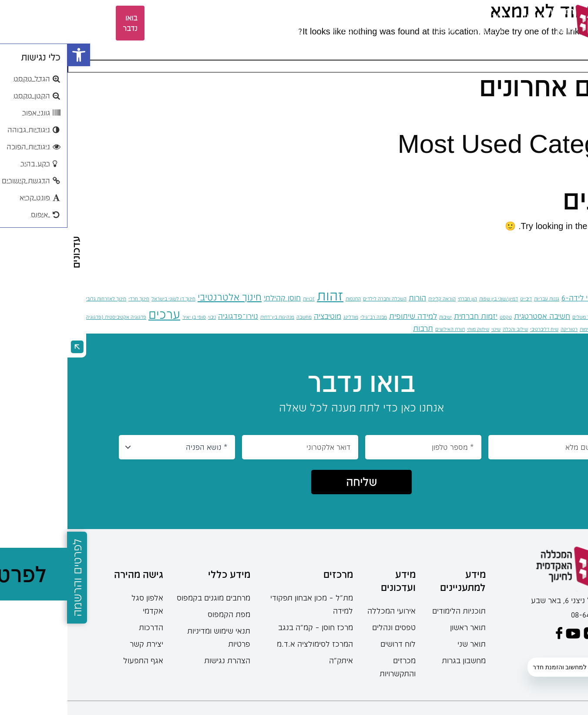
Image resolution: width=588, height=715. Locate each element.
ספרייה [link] (157, 16)
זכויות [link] (241, 298)
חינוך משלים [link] (517, 317)
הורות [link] (350, 297)
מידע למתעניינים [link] (395, 580)
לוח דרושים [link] (331, 644)
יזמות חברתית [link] (408, 316)
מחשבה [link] (237, 317)
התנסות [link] (286, 298)
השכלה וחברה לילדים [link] (317, 298)
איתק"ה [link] (274, 660)
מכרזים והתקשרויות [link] (330, 667)
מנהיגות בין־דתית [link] (210, 317)
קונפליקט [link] (537, 329)
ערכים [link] (97, 314)
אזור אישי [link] (98, 23)
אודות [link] (464, 16)
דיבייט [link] (459, 298)
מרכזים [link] (199, 16)
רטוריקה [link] (502, 329)
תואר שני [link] (404, 644)
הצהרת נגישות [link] (160, 660)
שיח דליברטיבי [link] (477, 329)
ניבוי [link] (144, 317)
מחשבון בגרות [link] (396, 660)
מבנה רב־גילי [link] (306, 317)
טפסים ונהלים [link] (326, 627)
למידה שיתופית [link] (346, 316)
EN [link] (124, 23)
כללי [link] (562, 169)
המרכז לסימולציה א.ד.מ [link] (247, 644)
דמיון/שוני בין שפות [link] (431, 298)
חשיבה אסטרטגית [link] (475, 316)
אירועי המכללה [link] (324, 610)
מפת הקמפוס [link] (161, 614)
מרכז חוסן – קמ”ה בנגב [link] (248, 627)
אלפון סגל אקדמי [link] (80, 604)
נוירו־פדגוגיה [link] (171, 316)
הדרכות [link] (84, 627)
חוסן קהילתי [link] (215, 297)
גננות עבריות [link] (479, 298)
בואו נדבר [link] (63, 23)
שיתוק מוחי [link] (411, 329)
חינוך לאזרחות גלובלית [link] (36, 298)
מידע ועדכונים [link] (331, 580)
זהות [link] (263, 295)
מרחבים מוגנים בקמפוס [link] (146, 597)
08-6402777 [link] (523, 614)
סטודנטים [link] (331, 16)
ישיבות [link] (378, 317)
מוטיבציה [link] (260, 316)
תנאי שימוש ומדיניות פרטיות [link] (151, 637)
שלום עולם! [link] (549, 112)
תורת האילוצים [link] (383, 329)
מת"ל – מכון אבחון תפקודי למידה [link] (244, 604)
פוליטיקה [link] (558, 329)
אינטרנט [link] (580, 298)
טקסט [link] (438, 317)
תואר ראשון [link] (400, 627)
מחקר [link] (239, 16)
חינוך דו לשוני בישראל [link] (106, 298)
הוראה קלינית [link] (375, 298)
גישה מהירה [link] (71, 574)
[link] (11, 55)
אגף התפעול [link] (76, 660)
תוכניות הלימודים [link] (391, 610)
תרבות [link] (356, 328)
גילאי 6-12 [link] (553, 297)
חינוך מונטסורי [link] (560, 315)
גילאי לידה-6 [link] (514, 297)
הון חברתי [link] (400, 298)
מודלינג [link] (283, 317)
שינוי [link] (428, 329)
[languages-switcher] (140, 23)
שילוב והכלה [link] (448, 329)
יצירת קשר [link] (79, 644)
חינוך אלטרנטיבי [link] (162, 297)
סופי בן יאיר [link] (127, 317)
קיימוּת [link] (519, 329)
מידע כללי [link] (162, 574)
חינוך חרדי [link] (71, 298)
